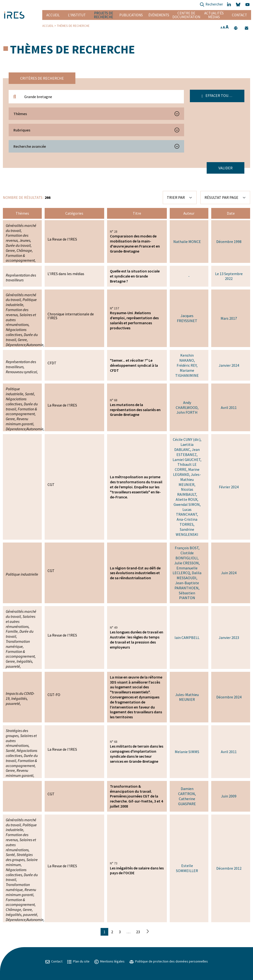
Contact (239, 15)
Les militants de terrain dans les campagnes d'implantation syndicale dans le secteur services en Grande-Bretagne (137, 754)
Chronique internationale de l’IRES (71, 316)
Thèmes (20, 114)
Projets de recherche (103, 15)
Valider (226, 168)
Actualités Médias (214, 15)
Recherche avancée (30, 146)
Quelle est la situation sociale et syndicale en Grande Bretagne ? (135, 276)
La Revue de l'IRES (62, 239)
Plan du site (78, 961)
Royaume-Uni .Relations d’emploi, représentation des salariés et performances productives (134, 320)
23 (138, 932)
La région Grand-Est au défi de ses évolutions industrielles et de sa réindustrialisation (135, 573)
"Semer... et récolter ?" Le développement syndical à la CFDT (134, 365)
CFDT (52, 363)
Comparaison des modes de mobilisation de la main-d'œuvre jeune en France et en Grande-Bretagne (135, 243)
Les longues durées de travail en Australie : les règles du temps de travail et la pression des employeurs (137, 639)
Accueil (53, 15)
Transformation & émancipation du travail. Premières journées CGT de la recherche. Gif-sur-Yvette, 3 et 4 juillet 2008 (136, 796)
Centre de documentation (186, 15)
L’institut (77, 15)
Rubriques (22, 130)
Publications (131, 15)
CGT (51, 484)
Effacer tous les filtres (223, 95)
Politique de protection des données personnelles (169, 961)
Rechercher (211, 5)
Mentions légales (109, 961)
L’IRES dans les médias (66, 274)
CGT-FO (54, 695)
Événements (159, 15)
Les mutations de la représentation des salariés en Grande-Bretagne (135, 410)
